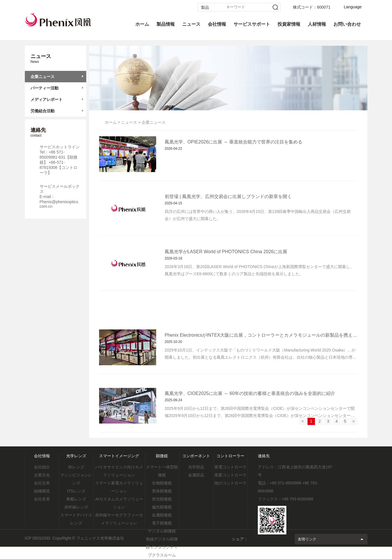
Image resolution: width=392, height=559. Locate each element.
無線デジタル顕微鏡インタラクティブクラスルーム (162, 547)
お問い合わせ (347, 24)
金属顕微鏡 (162, 515)
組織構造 (42, 491)
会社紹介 (42, 467)
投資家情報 (289, 24)
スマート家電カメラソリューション (119, 487)
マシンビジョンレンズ (76, 479)
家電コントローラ (230, 467)
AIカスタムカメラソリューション (119, 503)
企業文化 (42, 475)
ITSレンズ (76, 491)
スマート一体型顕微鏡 (162, 471)
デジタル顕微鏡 (162, 531)
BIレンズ (76, 467)
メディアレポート (47, 99)
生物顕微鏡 (162, 483)
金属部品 (196, 475)
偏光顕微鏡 (162, 507)
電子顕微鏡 (162, 523)
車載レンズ (76, 499)
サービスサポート (252, 24)
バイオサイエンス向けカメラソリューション (119, 471)
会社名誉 (42, 499)
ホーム (142, 24)
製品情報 (166, 24)
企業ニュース (43, 77)
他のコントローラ (230, 483)
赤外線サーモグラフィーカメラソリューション (119, 519)
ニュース (191, 24)
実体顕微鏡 (162, 491)
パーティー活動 (45, 88)
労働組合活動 (43, 111)
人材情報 (317, 24)
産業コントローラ (230, 475)
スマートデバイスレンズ (76, 519)
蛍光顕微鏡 (162, 499)
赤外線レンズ (76, 507)
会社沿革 (42, 483)
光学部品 (196, 467)
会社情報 (217, 24)
